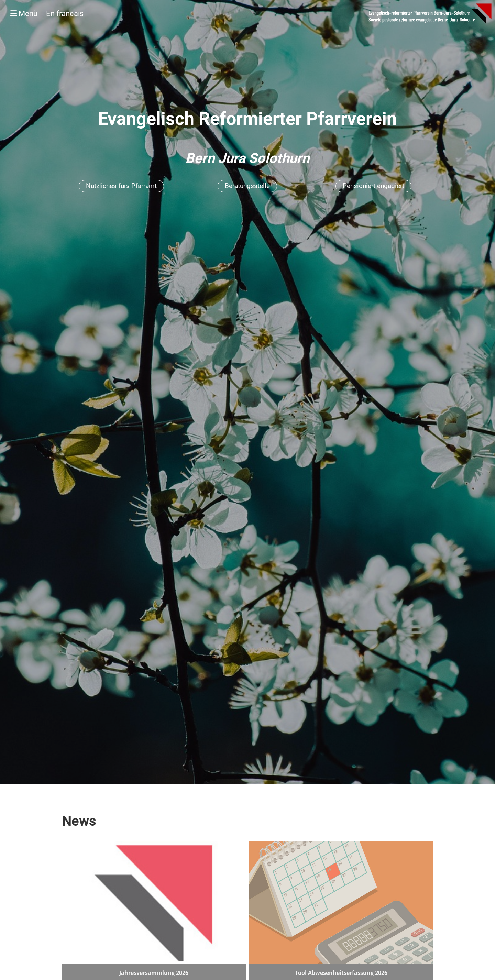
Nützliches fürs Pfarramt (121, 186)
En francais (65, 14)
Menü (47, 14)
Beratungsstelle (247, 186)
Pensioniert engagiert (373, 186)
